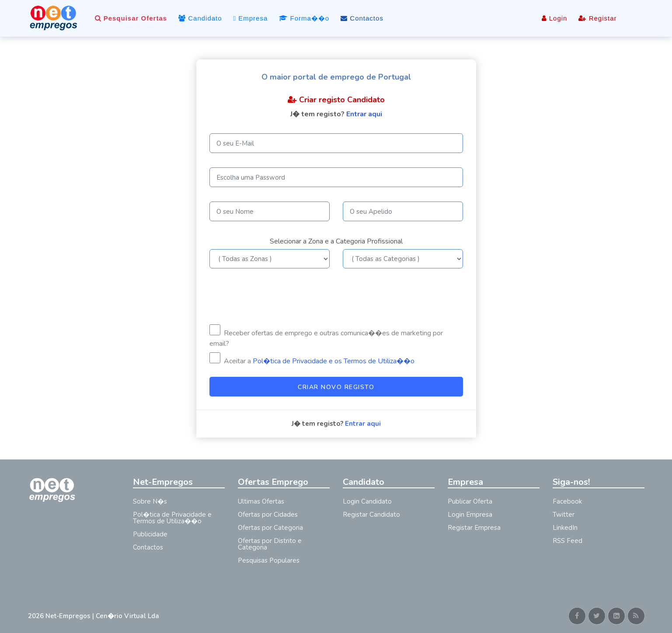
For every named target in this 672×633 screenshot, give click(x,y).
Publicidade (150, 534)
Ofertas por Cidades (268, 515)
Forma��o (304, 18)
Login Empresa (470, 515)
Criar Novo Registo (336, 387)
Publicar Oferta (470, 501)
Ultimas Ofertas (261, 501)
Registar (597, 18)
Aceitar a (312, 359)
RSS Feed (568, 541)
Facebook (567, 501)
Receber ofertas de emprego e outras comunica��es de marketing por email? (326, 336)
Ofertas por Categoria (270, 528)
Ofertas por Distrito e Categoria (270, 544)
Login (555, 18)
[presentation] (276, 296)
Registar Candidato (371, 515)
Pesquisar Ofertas (131, 18)
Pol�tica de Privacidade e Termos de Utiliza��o (172, 518)
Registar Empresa (474, 528)
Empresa (251, 18)
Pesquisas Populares (269, 560)
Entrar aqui (364, 114)
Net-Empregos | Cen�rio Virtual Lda (102, 616)
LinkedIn (565, 528)
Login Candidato (367, 501)
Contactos (362, 18)
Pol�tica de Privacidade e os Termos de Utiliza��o (334, 361)
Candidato (200, 18)
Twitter (564, 515)
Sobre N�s (150, 501)
